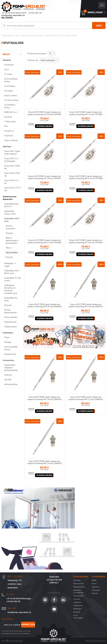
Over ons (54, 577)
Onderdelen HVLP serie (12, 220)
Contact (54, 583)
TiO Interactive (100, 641)
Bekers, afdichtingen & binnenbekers (12, 240)
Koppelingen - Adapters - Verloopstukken (11, 367)
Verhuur (95, 593)
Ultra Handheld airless (11, 80)
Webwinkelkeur (79, 587)
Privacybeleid (78, 596)
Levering (77, 599)
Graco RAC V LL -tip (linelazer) (12, 160)
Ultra (6, 69)
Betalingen (77, 609)
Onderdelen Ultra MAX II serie (12, 272)
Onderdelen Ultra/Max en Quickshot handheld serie (11, 289)
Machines (7, 60)
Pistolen (9, 257)
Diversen (8, 305)
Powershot (9, 65)
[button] (52, 53)
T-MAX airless (10, 121)
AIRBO (94, 580)
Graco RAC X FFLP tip (13, 189)
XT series (8, 74)
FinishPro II (9, 131)
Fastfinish (9, 136)
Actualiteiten (54, 580)
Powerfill (8, 117)
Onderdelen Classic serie (10, 212)
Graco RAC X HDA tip (12, 167)
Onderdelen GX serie (11, 299)
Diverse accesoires (11, 227)
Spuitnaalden (12, 252)
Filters (9, 248)
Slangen (9, 233)
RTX (6, 126)
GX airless (9, 91)
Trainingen (96, 590)
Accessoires (8, 360)
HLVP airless (10, 86)
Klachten (77, 612)
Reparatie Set (10, 322)
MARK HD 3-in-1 (11, 112)
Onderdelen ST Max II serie (13, 279)
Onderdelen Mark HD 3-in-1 (12, 205)
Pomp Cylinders (11, 317)
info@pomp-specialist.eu (13, 15)
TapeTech (95, 587)
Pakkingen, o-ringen (10, 265)
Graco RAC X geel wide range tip (12, 152)
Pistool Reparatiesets (11, 311)
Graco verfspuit (11, 140)
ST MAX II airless (11, 100)
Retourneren (78, 583)
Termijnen (77, 602)
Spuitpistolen (10, 354)
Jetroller (8, 379)
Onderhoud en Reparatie (10, 198)
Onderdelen (8, 333)
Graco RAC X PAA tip (12, 174)
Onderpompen (10, 326)
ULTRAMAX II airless (10, 106)
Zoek (99, 25)
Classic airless (11, 95)
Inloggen (7, 17)
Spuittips (7, 146)
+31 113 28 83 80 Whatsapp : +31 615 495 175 (22, 13)
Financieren (78, 605)
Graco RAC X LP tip (11, 182)
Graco (12, 54)
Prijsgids (77, 580)
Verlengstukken (11, 384)
